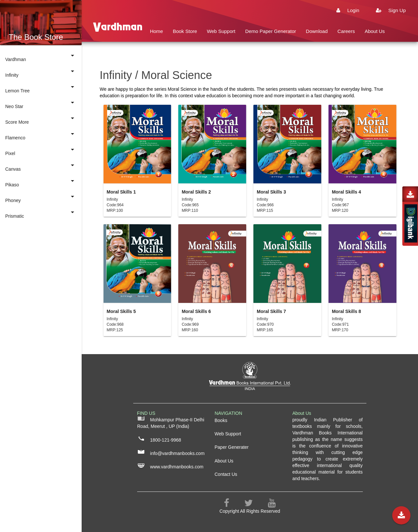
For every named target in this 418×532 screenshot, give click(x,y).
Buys (230, 52)
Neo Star (41, 104)
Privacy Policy (199, 52)
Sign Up (387, 10)
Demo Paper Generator (271, 31)
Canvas (41, 166)
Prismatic (41, 213)
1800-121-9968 (159, 440)
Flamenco (41, 135)
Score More (41, 119)
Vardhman (41, 57)
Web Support (221, 31)
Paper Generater (232, 447)
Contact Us (162, 52)
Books (221, 420)
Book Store (185, 31)
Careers (346, 31)
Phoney (41, 198)
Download (317, 31)
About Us (375, 31)
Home (156, 31)
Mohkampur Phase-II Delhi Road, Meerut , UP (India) (171, 423)
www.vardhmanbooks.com (170, 466)
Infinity (41, 72)
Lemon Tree (41, 88)
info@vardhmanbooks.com (171, 453)
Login (344, 10)
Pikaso (41, 182)
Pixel (41, 151)
